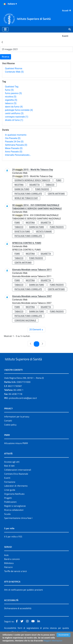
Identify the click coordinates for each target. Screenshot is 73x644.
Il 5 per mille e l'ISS (13, 543)
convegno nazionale (17, 117)
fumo (9, 90)
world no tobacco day (26, 198)
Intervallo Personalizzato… (18, 155)
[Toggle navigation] (5, 29)
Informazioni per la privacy (17, 423)
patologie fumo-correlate (19, 110)
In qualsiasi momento (16, 135)
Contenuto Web (14, 72)
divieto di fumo (14, 120)
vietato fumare (44, 232)
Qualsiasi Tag (12, 87)
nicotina (11, 97)
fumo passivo (13, 93)
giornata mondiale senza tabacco (32, 180)
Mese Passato (14, 148)
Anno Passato (14, 152)
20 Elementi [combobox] (37, 330)
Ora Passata (13, 138)
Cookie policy (10, 431)
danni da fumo (14, 107)
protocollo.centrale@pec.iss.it (23, 404)
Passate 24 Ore (14, 142)
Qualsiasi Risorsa (14, 68)
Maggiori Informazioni (53, 641)
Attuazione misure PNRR (16, 450)
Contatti (8, 427)
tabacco (11, 103)
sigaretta (11, 100)
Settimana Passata (16, 145)
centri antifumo (14, 113)
